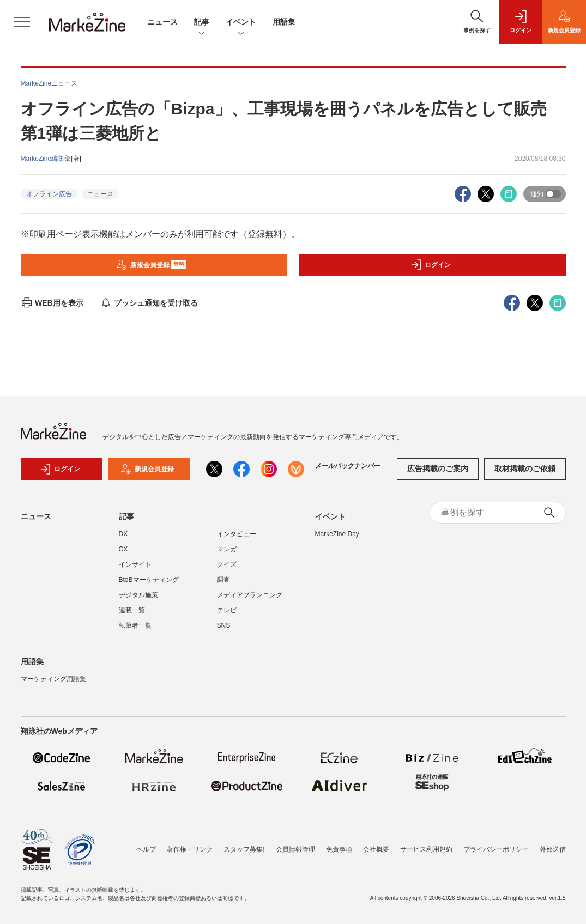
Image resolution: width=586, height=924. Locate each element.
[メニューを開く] (22, 22)
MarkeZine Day (337, 534)
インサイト (135, 564)
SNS (224, 625)
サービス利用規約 (426, 849)
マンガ (227, 549)
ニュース (162, 22)
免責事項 (339, 849)
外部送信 (553, 849)
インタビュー (237, 534)
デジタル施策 (138, 595)
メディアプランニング (250, 595)
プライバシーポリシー (496, 849)
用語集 (284, 22)
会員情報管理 (295, 849)
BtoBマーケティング (149, 580)
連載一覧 (132, 610)
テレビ (227, 610)
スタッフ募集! (244, 849)
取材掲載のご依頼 (525, 469)
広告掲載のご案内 (438, 469)
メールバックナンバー (348, 466)
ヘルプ (146, 849)
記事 (202, 23)
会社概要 (376, 849)
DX (123, 534)
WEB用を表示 (52, 303)
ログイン (431, 265)
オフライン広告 (49, 194)
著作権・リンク (190, 849)
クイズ (227, 564)
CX (123, 549)
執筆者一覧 (135, 625)
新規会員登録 (151, 265)
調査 (223, 580)
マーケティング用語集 (53, 679)
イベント (241, 23)
